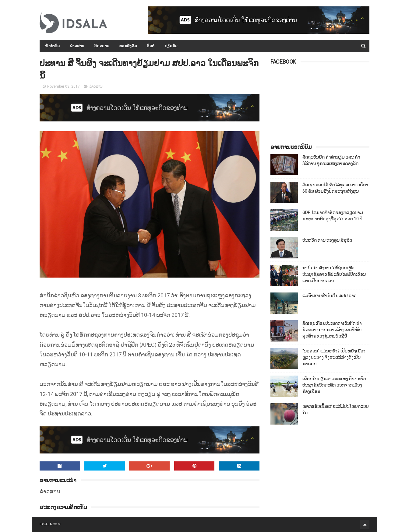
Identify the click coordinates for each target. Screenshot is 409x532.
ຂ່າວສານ (77, 46)
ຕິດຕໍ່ (151, 46)
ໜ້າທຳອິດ (52, 46)
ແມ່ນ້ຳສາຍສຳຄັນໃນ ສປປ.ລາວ (330, 296)
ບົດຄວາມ (102, 46)
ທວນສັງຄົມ (128, 46)
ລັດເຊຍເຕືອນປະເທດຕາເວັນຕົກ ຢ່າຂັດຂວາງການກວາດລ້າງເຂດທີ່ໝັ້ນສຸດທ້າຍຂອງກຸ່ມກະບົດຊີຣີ (332, 330)
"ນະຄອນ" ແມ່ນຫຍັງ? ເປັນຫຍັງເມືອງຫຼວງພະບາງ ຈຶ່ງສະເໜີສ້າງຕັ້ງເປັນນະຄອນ (334, 357)
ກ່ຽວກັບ (171, 46)
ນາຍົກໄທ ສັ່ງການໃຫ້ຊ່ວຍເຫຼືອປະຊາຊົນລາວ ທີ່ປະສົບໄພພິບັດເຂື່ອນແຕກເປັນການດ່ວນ (334, 274)
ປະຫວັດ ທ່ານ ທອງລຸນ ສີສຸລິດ (327, 240)
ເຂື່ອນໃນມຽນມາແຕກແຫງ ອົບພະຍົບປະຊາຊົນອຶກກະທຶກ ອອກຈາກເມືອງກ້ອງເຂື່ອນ (334, 385)
